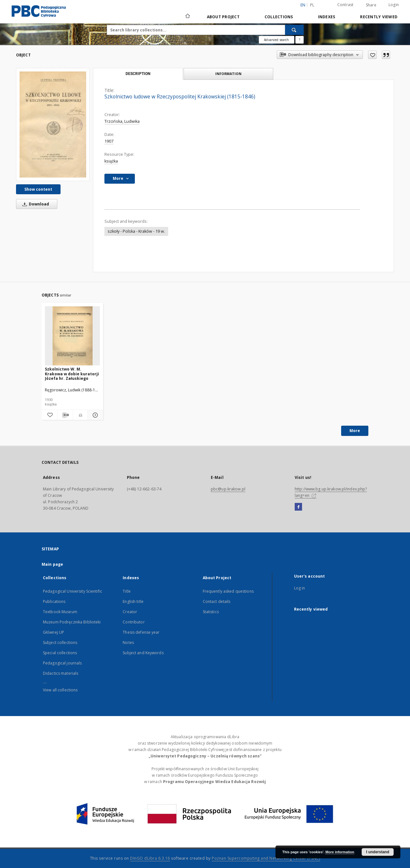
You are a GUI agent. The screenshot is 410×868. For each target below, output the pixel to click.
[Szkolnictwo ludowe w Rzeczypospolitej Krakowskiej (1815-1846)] (53, 124)
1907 (109, 141)
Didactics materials (61, 673)
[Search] (294, 30)
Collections (279, 17)
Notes (128, 643)
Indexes (327, 17)
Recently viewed (379, 17)
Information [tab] (228, 74)
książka (111, 161)
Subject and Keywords (143, 653)
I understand (378, 852)
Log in (300, 588)
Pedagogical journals (62, 663)
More (355, 431)
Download (35, 204)
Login (394, 5)
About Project (223, 17)
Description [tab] (138, 74)
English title (133, 601)
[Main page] (187, 17)
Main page (52, 564)
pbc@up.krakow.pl (228, 489)
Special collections (60, 653)
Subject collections (60, 643)
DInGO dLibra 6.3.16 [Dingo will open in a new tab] (150, 858)
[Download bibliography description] (65, 415)
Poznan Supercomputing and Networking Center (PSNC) (266, 858)
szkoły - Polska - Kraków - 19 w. (136, 231)
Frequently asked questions (228, 591)
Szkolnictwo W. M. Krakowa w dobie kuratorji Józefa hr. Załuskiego (72, 374)
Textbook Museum (60, 612)
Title (127, 591)
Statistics (211, 612)
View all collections (60, 690)
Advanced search (276, 40)
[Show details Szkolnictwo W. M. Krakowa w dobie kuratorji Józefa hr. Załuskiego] (94, 415)
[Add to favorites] (372, 55)
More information (340, 852)
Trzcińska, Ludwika (122, 121)
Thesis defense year (141, 632)
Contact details (217, 601)
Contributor (134, 622)
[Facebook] (298, 507)
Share (371, 5)
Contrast (345, 5)
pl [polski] (312, 5)
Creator (130, 612)
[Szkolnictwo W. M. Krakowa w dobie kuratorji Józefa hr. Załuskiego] (72, 336)
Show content (38, 189)
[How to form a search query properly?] (299, 40)
